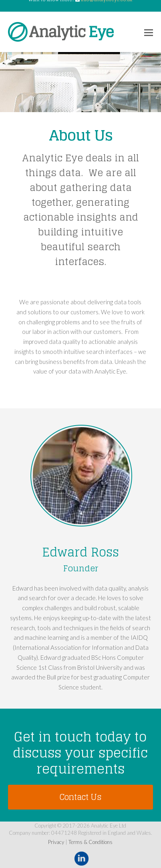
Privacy (56, 842)
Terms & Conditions (91, 842)
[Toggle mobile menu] (149, 32)
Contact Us (80, 797)
